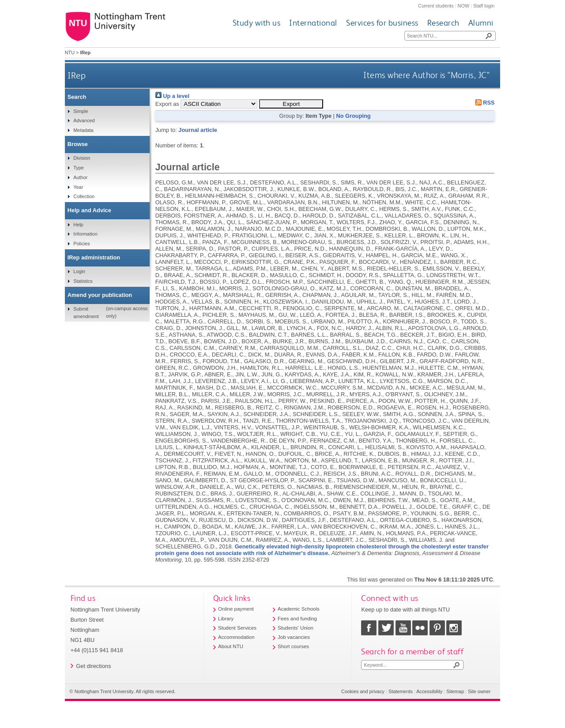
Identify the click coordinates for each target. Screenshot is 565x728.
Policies (81, 244)
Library (226, 619)
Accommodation (236, 637)
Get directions (93, 666)
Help (78, 225)
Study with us (257, 23)
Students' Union (296, 628)
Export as (167, 104)
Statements (401, 691)
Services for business (382, 23)
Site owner (479, 691)
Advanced (84, 120)
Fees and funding (297, 619)
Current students (436, 6)
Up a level (172, 96)
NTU (70, 53)
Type (79, 168)
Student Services (237, 628)
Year (78, 187)
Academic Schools (299, 609)
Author (80, 177)
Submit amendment (86, 312)
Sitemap (455, 691)
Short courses (293, 646)
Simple (81, 111)
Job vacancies (294, 637)
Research (443, 23)
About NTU (231, 646)
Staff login (484, 6)
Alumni (481, 23)
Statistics (83, 281)
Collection (84, 196)
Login (79, 271)
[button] (291, 104)
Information (85, 234)
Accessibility (429, 691)
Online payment (236, 609)
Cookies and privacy (363, 691)
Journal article (198, 130)
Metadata (83, 130)
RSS (483, 103)
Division (82, 158)
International (313, 23)
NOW (464, 6)
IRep (77, 75)
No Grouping (353, 116)
